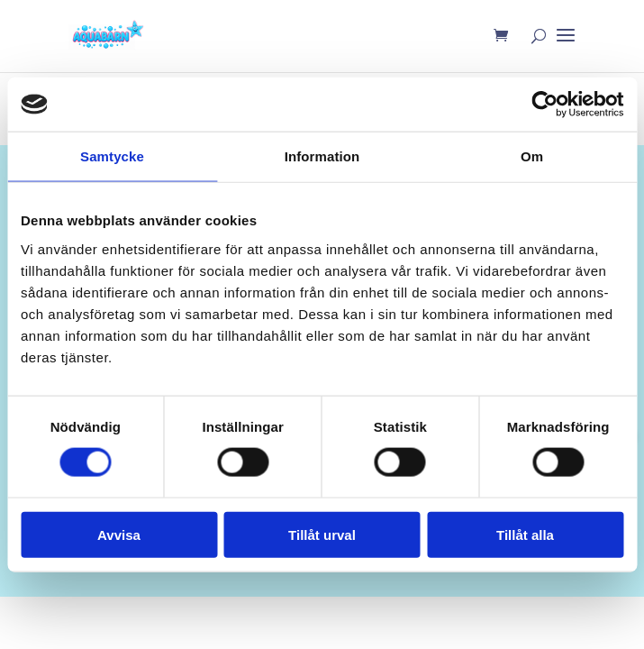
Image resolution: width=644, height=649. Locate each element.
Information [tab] (322, 156)
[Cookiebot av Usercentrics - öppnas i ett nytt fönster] (544, 105)
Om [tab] (532, 156)
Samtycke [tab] (112, 156)
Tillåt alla (525, 534)
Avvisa (119, 534)
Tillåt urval (322, 534)
